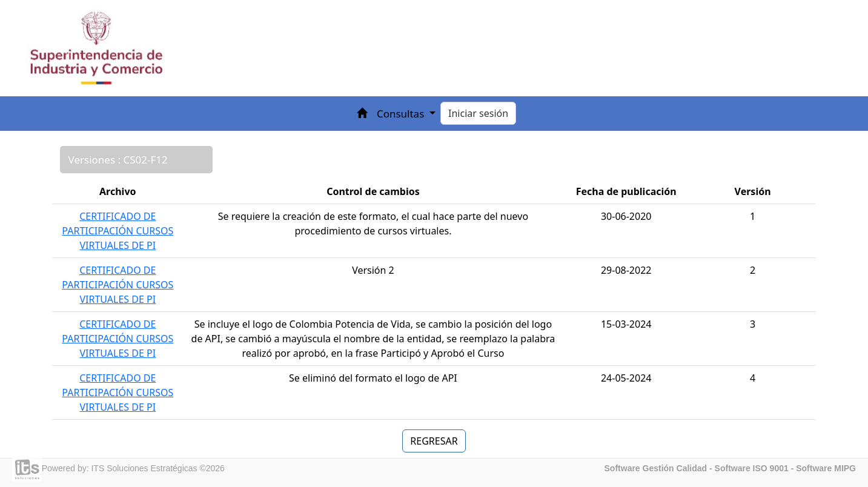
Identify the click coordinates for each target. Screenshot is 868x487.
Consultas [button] (402, 114)
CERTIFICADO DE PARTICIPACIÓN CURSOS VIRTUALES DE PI (118, 231)
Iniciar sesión (478, 113)
